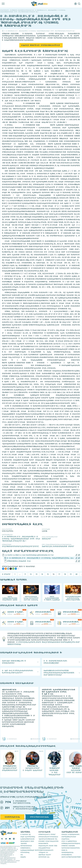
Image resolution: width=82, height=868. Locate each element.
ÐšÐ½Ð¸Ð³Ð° (46, 539)
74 (42, 574)
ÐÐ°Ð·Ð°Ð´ (6, 574)
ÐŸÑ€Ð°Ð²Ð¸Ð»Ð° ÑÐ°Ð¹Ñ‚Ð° (47, 834)
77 (59, 574)
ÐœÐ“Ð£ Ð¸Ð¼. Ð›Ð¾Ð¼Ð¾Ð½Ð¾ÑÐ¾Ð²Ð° (58, 546)
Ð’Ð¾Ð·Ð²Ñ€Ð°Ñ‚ (43, 843)
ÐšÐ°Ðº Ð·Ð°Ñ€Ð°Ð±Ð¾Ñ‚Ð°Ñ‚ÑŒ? (71, 857)
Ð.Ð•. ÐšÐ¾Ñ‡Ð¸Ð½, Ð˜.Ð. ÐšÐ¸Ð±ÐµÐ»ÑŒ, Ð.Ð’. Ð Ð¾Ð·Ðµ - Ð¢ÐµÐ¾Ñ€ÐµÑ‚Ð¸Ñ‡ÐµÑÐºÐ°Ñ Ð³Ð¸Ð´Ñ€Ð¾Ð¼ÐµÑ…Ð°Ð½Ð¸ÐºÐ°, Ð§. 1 (40, 31)
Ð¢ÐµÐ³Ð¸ (23, 857)
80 (77, 574)
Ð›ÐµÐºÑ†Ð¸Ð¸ (66, 839)
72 (31, 574)
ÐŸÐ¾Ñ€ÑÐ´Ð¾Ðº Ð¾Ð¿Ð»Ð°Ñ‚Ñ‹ (49, 841)
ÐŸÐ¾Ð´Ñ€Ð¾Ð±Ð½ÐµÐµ (39, 817)
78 (65, 574)
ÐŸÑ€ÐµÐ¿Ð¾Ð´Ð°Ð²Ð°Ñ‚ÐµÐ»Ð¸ (71, 843)
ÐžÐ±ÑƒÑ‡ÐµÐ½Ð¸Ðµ (12, 817)
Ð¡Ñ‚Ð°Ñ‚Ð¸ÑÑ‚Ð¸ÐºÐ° (45, 855)
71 (25, 574)
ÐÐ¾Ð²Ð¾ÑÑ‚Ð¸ (26, 834)
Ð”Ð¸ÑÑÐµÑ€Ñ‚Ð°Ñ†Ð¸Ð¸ (69, 841)
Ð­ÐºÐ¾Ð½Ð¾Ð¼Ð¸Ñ (27, 846)
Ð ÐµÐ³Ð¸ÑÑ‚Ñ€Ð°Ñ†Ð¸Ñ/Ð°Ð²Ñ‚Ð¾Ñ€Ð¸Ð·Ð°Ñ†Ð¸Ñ (41, 45)
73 (36, 574)
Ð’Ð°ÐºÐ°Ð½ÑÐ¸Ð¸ (44, 857)
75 (48, 574)
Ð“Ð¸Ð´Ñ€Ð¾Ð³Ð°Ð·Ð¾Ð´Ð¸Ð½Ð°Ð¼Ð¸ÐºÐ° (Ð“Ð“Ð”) (20, 546)
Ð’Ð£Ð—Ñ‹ (64, 850)
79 (71, 574)
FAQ (22, 855)
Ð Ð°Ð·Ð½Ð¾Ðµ (25, 852)
